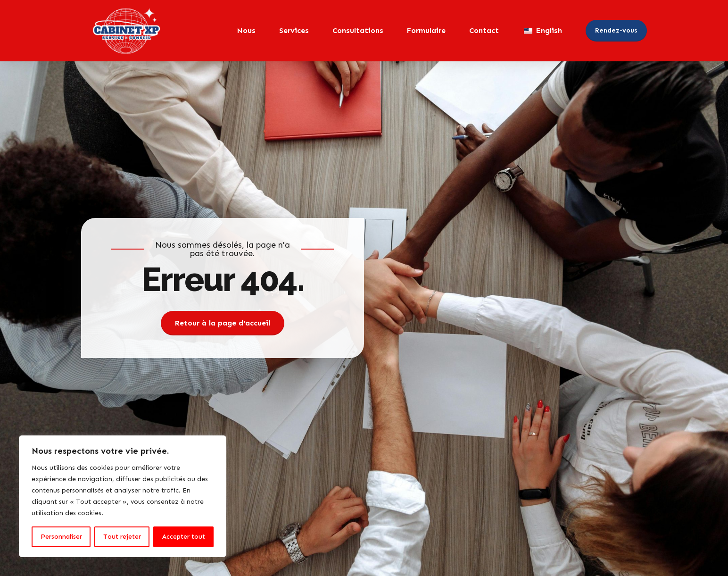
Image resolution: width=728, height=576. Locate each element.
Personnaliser (61, 537)
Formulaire (426, 30)
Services (294, 30)
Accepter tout (184, 537)
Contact (484, 30)
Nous (246, 30)
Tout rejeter (122, 537)
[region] (123, 496)
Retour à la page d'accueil (223, 323)
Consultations (358, 30)
